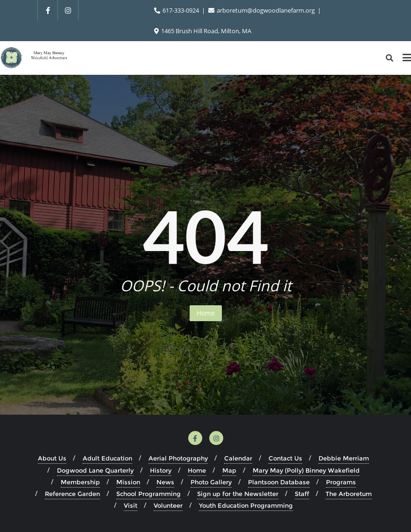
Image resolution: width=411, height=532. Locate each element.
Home (206, 313)
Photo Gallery (211, 482)
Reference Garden (72, 494)
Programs (341, 482)
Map (229, 470)
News (165, 482)
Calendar (238, 458)
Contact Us (285, 458)
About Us (52, 458)
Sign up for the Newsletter (238, 494)
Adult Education (107, 458)
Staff (302, 494)
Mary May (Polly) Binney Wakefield (306, 470)
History (161, 470)
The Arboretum (349, 494)
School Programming (149, 494)
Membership (80, 482)
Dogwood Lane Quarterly (95, 470)
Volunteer (168, 505)
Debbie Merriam (344, 458)
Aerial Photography (178, 458)
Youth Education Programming (246, 505)
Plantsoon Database (279, 482)
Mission (128, 482)
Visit (131, 505)
